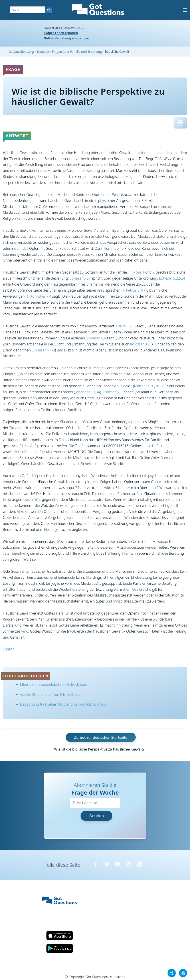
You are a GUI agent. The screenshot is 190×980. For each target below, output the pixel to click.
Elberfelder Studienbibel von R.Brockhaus (54, 684)
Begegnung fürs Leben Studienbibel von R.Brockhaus (63, 704)
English (9, 649)
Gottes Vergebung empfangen (67, 38)
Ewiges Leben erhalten (61, 33)
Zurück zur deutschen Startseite (101, 737)
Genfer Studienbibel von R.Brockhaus (50, 694)
